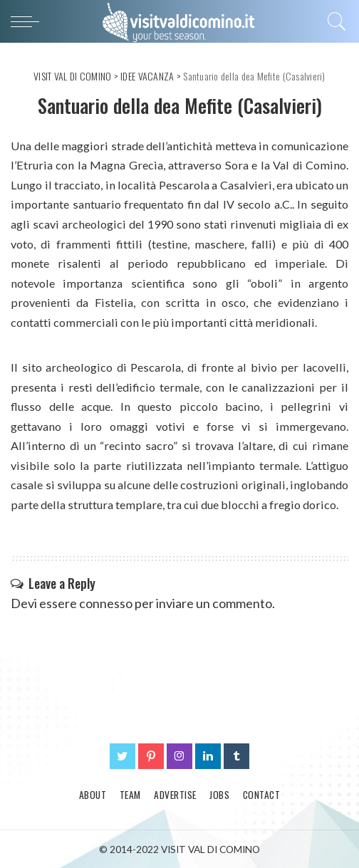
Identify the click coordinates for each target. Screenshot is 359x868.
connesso (106, 603)
